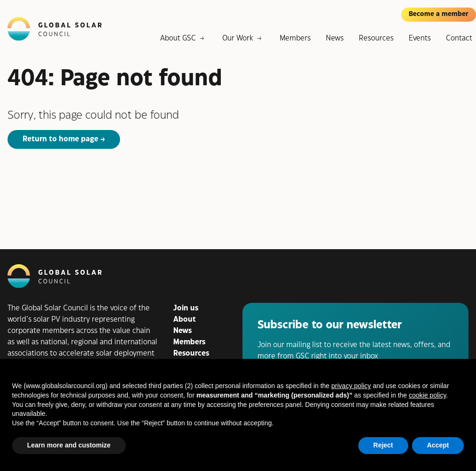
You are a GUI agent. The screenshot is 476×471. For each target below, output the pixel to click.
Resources (376, 38)
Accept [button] (438, 445)
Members (295, 38)
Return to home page (61, 139)
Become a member (439, 14)
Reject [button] (383, 445)
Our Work (238, 38)
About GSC (178, 38)
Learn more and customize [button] (69, 445)
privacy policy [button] (351, 386)
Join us (186, 308)
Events (420, 38)
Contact (459, 38)
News (335, 38)
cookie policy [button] (427, 395)
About (185, 320)
